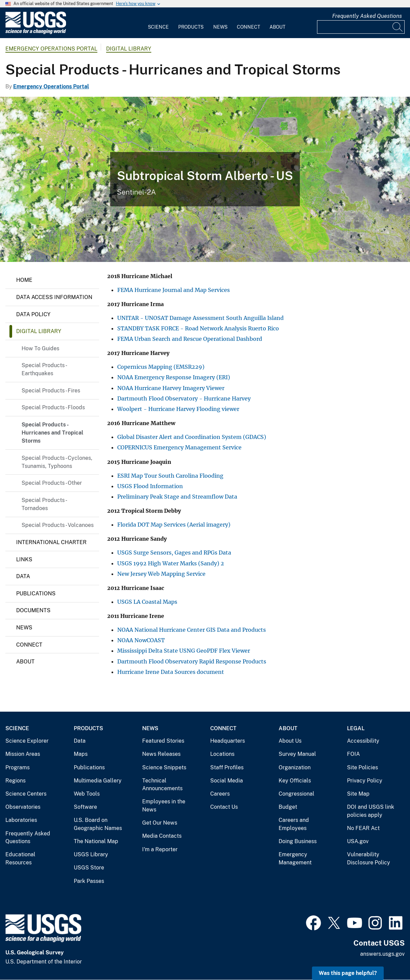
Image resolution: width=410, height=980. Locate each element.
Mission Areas (23, 754)
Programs (18, 767)
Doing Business (298, 841)
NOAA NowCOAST (141, 640)
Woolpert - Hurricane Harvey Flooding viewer (178, 409)
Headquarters (228, 741)
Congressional (296, 794)
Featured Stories (163, 741)
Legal (356, 728)
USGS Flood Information (150, 486)
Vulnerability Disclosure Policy (369, 858)
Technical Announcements (162, 785)
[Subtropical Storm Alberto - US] (205, 179)
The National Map (96, 841)
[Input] (361, 27)
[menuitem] (158, 23)
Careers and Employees (294, 824)
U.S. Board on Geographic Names (98, 824)
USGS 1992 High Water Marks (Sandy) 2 (171, 563)
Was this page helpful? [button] (348, 973)
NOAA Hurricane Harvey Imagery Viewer (171, 388)
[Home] (36, 33)
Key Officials (295, 781)
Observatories (23, 807)
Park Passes (89, 881)
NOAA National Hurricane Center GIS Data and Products (192, 630)
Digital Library (129, 49)
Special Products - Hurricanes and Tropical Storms (52, 433)
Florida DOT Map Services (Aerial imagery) (174, 525)
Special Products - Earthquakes (44, 369)
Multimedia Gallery (98, 781)
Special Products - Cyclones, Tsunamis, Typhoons (57, 462)
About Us (290, 741)
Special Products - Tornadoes (44, 504)
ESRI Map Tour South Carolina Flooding (170, 476)
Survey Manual (297, 754)
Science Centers (26, 794)
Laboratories (21, 820)
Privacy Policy (365, 781)
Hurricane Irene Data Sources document (171, 672)
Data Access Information (54, 297)
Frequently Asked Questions (367, 16)
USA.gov (358, 841)
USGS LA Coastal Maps (147, 602)
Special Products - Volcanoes (58, 525)
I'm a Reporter (160, 849)
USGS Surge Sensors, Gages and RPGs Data (174, 553)
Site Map (358, 794)
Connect (248, 27)
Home (24, 280)
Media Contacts (162, 836)
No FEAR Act (363, 828)
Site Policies (362, 767)
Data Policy (33, 314)
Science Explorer (27, 741)
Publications (36, 593)
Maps (81, 754)
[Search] (398, 27)
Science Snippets (164, 767)
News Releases (161, 754)
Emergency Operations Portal (51, 49)
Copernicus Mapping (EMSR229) (161, 367)
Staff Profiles (227, 767)
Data (23, 576)
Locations (222, 754)
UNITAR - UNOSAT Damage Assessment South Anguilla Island (200, 318)
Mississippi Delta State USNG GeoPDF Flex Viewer (184, 651)
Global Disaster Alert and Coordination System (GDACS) (192, 437)
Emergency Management (295, 858)
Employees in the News (164, 806)
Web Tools (87, 794)
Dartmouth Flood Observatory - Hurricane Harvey (184, 398)
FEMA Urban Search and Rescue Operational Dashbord (190, 339)
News (220, 27)
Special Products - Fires (51, 391)
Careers (220, 794)
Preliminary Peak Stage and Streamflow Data (177, 497)
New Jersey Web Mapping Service (161, 574)
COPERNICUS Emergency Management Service (179, 447)
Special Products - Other (52, 483)
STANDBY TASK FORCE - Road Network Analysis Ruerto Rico (198, 328)
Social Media (227, 781)
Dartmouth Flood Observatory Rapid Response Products (192, 661)
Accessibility (363, 741)
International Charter (51, 542)
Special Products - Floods (53, 407)
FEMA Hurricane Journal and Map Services (174, 290)
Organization (295, 767)
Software (85, 807)
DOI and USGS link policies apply (371, 811)
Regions (15, 781)
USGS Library (91, 854)
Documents (33, 610)
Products (191, 27)
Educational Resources (20, 858)
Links (24, 559)
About (277, 27)
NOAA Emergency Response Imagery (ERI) (174, 377)
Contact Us (224, 807)
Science (158, 27)
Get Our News (160, 823)
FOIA (353, 754)
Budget (288, 807)
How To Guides (40, 348)
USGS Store (89, 868)
